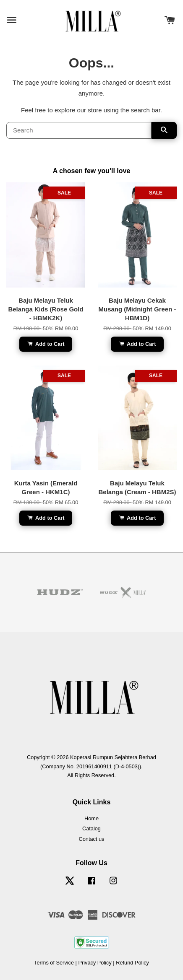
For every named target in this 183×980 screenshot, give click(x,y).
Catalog (91, 828)
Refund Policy (132, 963)
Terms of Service (54, 963)
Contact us (92, 839)
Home (91, 818)
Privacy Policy (95, 963)
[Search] (79, 130)
